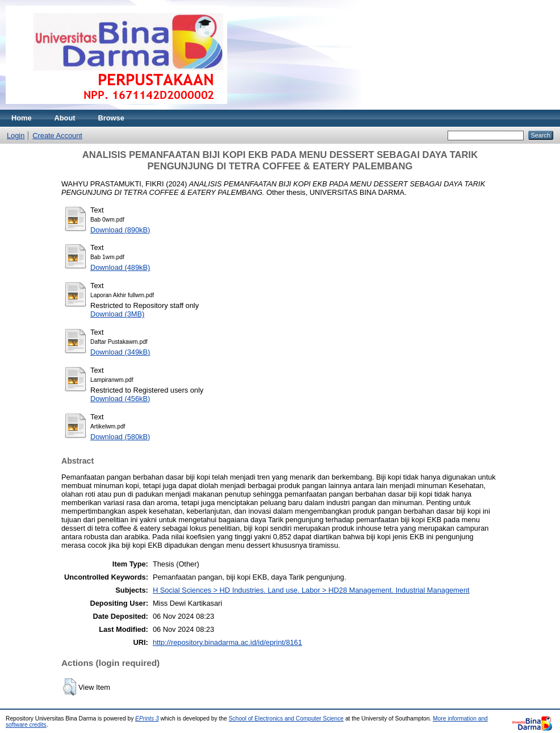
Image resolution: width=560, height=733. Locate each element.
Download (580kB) (120, 437)
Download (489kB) (120, 267)
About (65, 118)
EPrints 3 (147, 719)
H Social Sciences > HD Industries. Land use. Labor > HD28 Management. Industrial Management (311, 590)
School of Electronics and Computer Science (287, 719)
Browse (111, 118)
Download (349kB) (120, 352)
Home (22, 118)
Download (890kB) (120, 230)
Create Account (57, 136)
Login (16, 136)
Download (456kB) (120, 399)
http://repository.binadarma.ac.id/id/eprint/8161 (227, 642)
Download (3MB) (117, 314)
